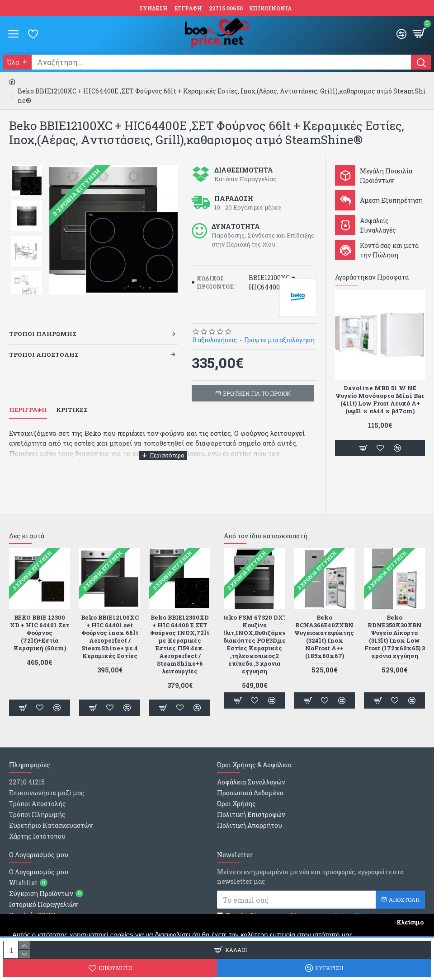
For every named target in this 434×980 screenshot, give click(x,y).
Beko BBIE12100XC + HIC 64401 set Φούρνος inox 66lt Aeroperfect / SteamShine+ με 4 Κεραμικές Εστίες (110, 637)
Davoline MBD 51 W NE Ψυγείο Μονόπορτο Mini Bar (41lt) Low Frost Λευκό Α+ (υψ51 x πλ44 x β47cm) (380, 400)
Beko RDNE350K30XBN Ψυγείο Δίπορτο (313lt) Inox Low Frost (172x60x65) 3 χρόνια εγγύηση (395, 637)
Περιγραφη (28, 410)
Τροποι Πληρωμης (43, 334)
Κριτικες (72, 410)
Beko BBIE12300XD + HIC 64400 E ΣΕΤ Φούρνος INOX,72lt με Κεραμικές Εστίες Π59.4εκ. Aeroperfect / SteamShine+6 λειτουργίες (180, 644)
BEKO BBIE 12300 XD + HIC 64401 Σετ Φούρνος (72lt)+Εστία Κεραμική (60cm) (40, 633)
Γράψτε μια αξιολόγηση (279, 340)
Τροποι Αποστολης (44, 355)
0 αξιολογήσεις (215, 340)
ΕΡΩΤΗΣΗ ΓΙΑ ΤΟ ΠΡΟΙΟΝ (257, 393)
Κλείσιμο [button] (410, 922)
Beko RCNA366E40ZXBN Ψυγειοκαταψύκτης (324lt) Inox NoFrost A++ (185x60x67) (324, 637)
